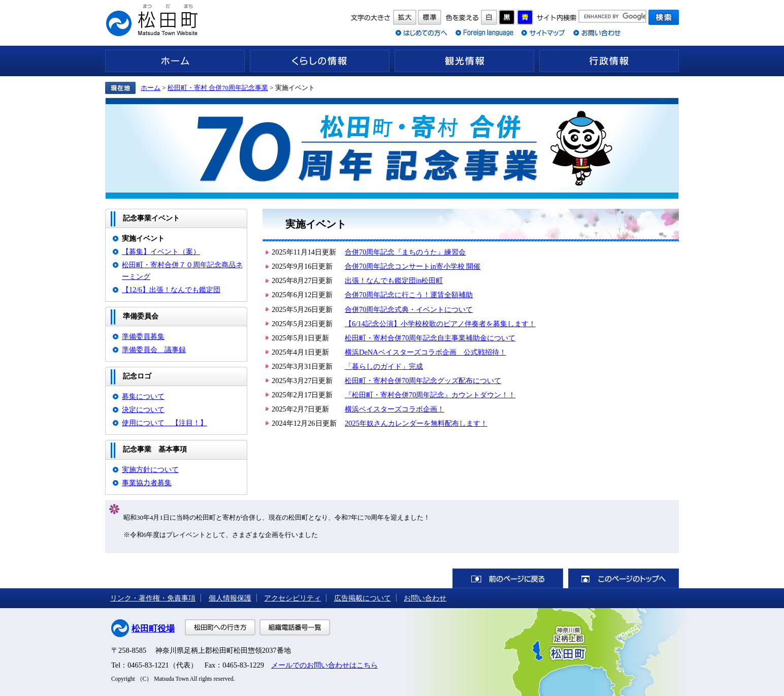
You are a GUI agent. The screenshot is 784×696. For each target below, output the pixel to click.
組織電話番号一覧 (295, 627)
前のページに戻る (508, 578)
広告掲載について (363, 598)
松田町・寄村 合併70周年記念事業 (218, 88)
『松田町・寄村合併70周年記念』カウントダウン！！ (430, 395)
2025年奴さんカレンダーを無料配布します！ (416, 423)
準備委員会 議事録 (154, 350)
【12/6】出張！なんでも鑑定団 (171, 290)
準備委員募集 (143, 336)
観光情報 (464, 61)
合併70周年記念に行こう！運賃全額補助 (409, 295)
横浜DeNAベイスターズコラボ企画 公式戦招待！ (426, 352)
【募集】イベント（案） (161, 251)
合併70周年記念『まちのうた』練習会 (405, 252)
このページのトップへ (624, 578)
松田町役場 (153, 629)
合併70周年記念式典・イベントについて (409, 309)
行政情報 (609, 61)
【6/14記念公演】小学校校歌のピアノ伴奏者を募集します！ (440, 324)
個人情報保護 (230, 598)
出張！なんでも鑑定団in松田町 (394, 280)
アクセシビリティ (292, 598)
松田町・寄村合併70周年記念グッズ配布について (423, 381)
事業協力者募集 (147, 483)
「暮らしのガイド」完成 (384, 366)
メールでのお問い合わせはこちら (324, 665)
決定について (143, 409)
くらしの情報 (320, 61)
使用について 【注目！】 (165, 423)
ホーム (175, 61)
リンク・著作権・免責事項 (153, 598)
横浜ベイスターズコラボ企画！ (395, 409)
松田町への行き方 (220, 627)
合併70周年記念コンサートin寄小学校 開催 (413, 266)
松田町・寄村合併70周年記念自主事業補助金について (430, 338)
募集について (143, 396)
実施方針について (150, 469)
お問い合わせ (425, 598)
